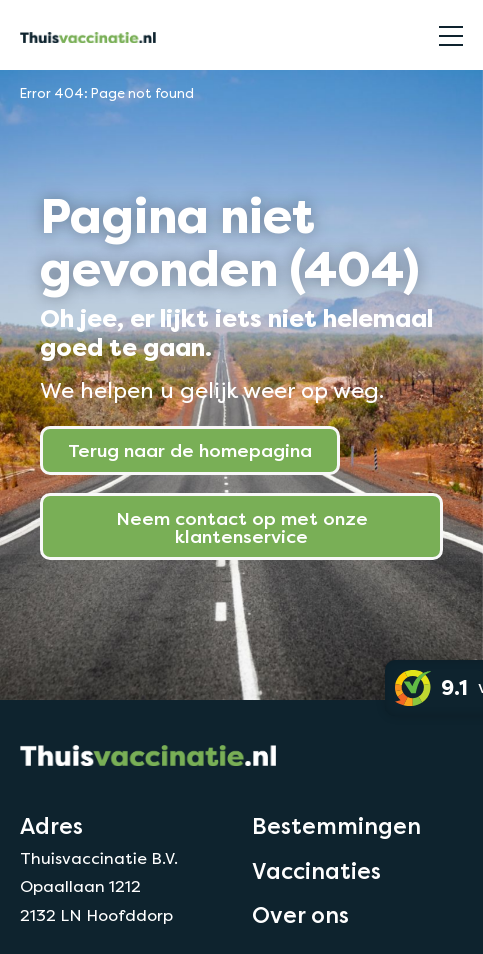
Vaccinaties (316, 871)
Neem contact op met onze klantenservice (242, 527)
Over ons (300, 915)
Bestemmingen (336, 826)
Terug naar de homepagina (190, 450)
